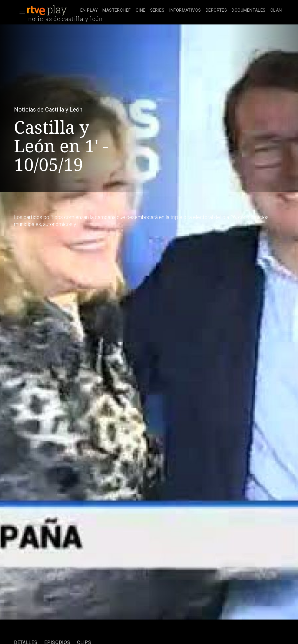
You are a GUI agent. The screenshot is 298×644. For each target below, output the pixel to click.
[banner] (52, 10)
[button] (20, 11)
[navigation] (181, 10)
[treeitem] (89, 11)
